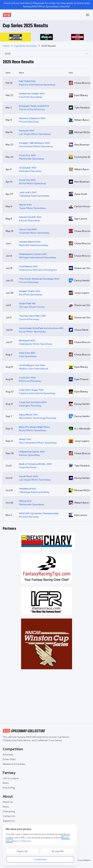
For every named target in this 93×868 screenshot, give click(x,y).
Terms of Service (22, 841)
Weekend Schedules (14, 764)
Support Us (9, 821)
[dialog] (40, 845)
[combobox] (46, 54)
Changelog (9, 811)
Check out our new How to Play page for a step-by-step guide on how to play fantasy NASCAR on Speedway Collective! (46, 5)
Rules (6, 783)
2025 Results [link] (48, 46)
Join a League (11, 778)
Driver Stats (9, 759)
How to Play (9, 788)
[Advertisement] (46, 697)
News (6, 807)
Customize (40, 859)
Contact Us (9, 816)
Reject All (22, 851)
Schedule (8, 755)
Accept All (57, 851)
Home (6, 46)
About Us (8, 802)
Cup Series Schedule (25, 46)
